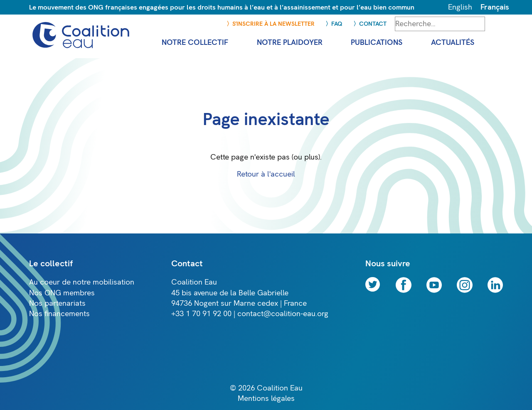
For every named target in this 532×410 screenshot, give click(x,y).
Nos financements (59, 314)
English (460, 7)
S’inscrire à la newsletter (273, 24)
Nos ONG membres (62, 293)
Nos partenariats (57, 303)
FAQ (337, 24)
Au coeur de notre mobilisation (82, 282)
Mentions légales (266, 399)
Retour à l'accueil (266, 174)
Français (495, 7)
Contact (373, 24)
